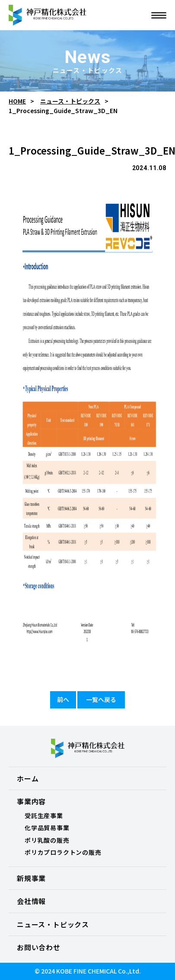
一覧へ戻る (101, 699)
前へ (63, 699)
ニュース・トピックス (70, 101)
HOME (17, 101)
